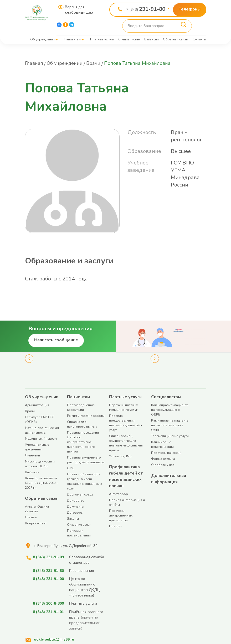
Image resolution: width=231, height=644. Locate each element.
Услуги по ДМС (120, 456)
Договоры (75, 513)
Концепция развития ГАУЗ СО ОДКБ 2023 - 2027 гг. (42, 483)
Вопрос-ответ (36, 523)
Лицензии (32, 455)
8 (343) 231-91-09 (48, 557)
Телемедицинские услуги (170, 436)
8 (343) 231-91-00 (48, 579)
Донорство (76, 501)
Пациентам (72, 39)
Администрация (37, 405)
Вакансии (152, 39)
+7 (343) (145, 9)
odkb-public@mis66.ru (54, 639)
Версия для (77, 10)
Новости (116, 526)
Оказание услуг (79, 525)
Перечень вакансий (166, 453)
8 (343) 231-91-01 (48, 612)
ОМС (71, 468)
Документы (76, 507)
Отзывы (31, 517)
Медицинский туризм (41, 439)
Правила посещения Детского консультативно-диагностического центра (83, 442)
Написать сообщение (56, 340)
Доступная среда (80, 494)
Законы (73, 519)
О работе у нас (163, 465)
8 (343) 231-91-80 (48, 571)
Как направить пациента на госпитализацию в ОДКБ (170, 425)
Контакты (199, 39)
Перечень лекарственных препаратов (121, 515)
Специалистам (129, 39)
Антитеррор (119, 494)
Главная (34, 63)
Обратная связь (175, 39)
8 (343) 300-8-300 (48, 603)
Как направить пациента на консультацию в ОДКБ (170, 410)
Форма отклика (163, 459)
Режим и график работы (86, 416)
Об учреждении (42, 39)
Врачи (93, 63)
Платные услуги (102, 39)
